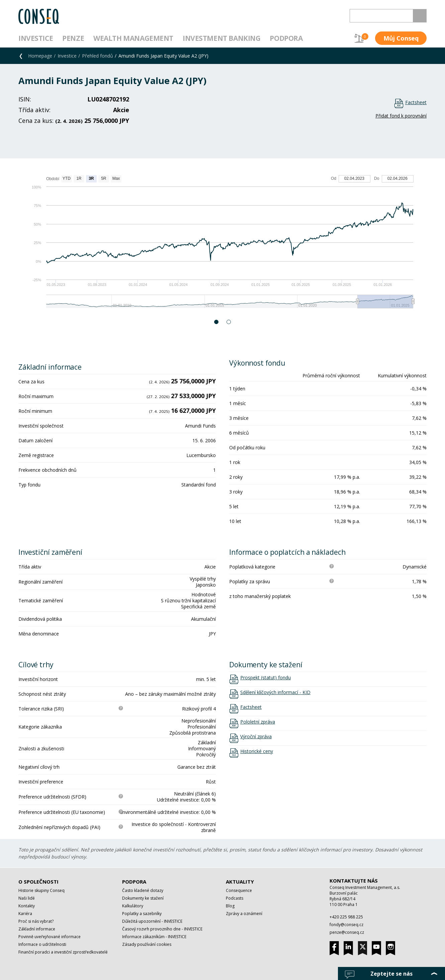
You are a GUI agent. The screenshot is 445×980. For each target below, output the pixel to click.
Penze (73, 38)
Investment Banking (221, 38)
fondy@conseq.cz (346, 925)
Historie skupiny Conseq (41, 890)
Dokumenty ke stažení (143, 898)
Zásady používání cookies (147, 944)
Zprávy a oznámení (244, 914)
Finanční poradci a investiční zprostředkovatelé (63, 952)
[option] (222, 245)
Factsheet (416, 102)
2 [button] (229, 322)
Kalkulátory (133, 906)
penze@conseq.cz (347, 932)
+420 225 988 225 (346, 917)
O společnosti (38, 882)
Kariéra (25, 914)
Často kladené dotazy (143, 890)
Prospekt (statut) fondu (265, 678)
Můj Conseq (401, 38)
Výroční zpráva (256, 737)
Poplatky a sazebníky (142, 914)
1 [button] (217, 322)
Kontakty (27, 906)
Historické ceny (257, 751)
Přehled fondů (98, 56)
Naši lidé (27, 898)
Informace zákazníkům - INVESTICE (154, 937)
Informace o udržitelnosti (42, 944)
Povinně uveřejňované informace (50, 937)
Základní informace (37, 929)
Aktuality (240, 882)
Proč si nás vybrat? (36, 921)
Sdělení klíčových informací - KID (275, 692)
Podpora (286, 38)
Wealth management (133, 38)
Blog (230, 906)
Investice (36, 38)
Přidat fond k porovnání (401, 116)
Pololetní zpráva (258, 722)
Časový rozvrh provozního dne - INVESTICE (162, 929)
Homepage (40, 56)
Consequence (239, 890)
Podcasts (235, 898)
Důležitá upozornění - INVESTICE (152, 921)
